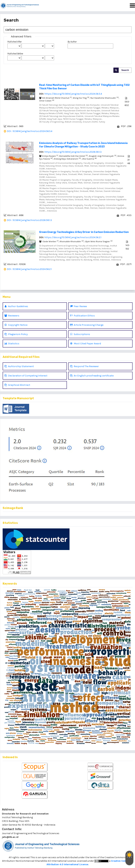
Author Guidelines (16, 306)
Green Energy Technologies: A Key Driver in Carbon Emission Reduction (84, 232)
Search (125, 70)
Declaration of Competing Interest (26, 376)
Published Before (15, 54)
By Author (72, 42)
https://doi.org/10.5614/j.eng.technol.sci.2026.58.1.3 (73, 152)
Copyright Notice (16, 325)
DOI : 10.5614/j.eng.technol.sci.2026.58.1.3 (29, 220)
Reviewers (12, 316)
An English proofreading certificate (92, 376)
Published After (14, 42)
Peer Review (78, 306)
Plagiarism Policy (16, 334)
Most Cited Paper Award (85, 344)
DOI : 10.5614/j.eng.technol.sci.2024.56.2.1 (29, 269)
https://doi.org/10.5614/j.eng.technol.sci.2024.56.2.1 (73, 237)
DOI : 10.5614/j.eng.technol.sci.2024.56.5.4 (30, 131)
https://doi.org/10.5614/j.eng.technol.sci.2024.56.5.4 (73, 94)
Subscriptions (80, 334)
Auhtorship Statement (19, 366)
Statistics (12, 344)
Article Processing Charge (87, 325)
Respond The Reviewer (84, 366)
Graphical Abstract (17, 385)
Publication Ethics (82, 316)
